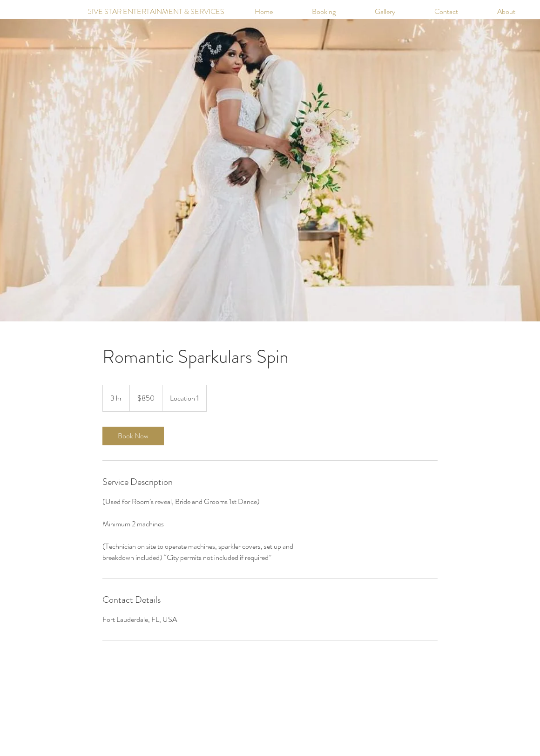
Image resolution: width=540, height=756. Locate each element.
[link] (133, 436)
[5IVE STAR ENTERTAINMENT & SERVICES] (138, 12)
